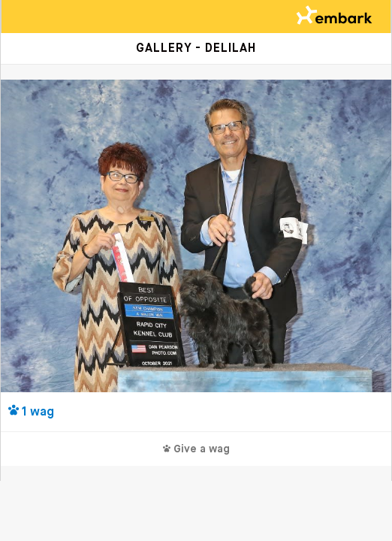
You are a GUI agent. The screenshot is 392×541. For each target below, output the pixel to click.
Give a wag (196, 449)
